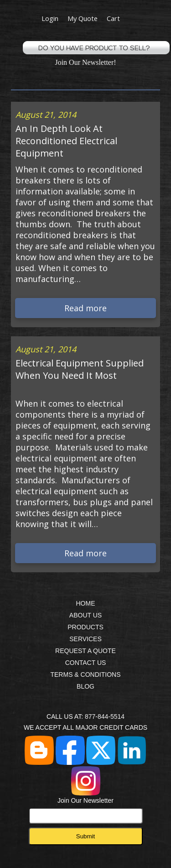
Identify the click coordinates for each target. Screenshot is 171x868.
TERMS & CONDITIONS (85, 675)
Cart (113, 18)
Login (50, 18)
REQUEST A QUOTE (85, 651)
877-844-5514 (105, 716)
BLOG (85, 686)
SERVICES (85, 639)
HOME (86, 603)
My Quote (83, 18)
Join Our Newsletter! (85, 62)
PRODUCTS (85, 627)
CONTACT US (86, 663)
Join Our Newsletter (86, 810)
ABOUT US (85, 615)
